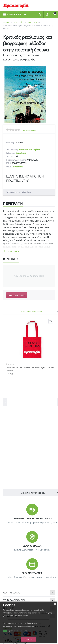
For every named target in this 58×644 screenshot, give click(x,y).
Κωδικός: (10, 143)
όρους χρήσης (46, 613)
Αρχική (6, 22)
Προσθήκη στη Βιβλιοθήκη (20, 192)
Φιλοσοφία (18, 22)
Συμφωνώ (28, 639)
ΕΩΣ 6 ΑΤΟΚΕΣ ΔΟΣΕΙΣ (32, 573)
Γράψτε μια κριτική (30, 130)
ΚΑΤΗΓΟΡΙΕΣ (14, 14)
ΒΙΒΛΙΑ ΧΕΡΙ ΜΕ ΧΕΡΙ (32, 546)
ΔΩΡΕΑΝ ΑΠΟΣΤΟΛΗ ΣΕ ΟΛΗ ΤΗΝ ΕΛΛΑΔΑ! (32, 519)
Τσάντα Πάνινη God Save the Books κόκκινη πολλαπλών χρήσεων (30, 369)
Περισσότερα (10, 251)
